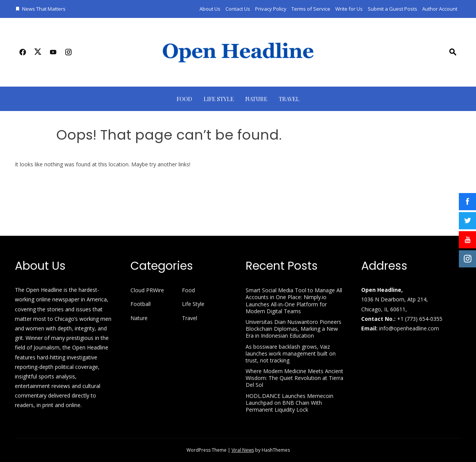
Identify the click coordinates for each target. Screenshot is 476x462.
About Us (210, 9)
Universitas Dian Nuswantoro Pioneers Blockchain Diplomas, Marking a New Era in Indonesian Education (293, 329)
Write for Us (349, 9)
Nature (256, 99)
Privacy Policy (271, 9)
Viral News (243, 450)
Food (184, 99)
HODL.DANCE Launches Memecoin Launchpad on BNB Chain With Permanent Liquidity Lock (289, 403)
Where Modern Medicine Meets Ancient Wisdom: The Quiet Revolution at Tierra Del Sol (294, 378)
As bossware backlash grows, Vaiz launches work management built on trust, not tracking (291, 353)
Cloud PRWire (147, 290)
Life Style (219, 99)
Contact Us (238, 9)
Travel (289, 99)
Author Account (440, 9)
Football (141, 304)
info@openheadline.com (409, 328)
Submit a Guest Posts (392, 9)
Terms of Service (311, 9)
